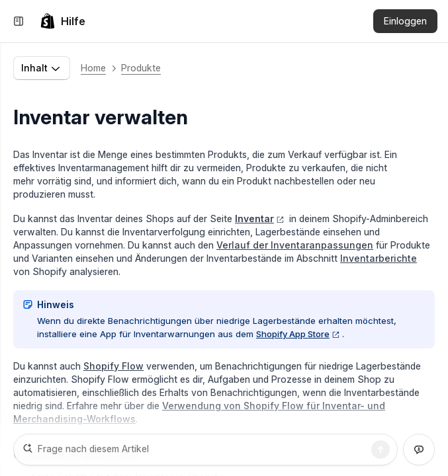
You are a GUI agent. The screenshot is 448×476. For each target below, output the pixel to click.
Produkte (141, 68)
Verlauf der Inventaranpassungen (295, 245)
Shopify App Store (298, 334)
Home (93, 68)
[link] (63, 21)
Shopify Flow (113, 366)
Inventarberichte (379, 258)
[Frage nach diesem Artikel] (205, 450)
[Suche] (381, 450)
